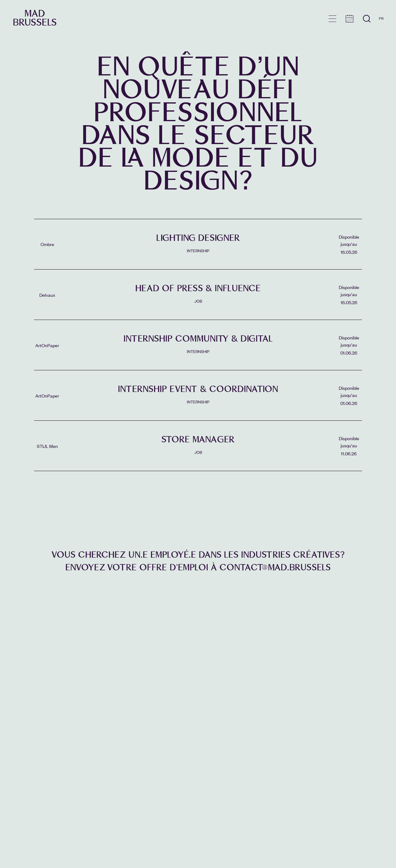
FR (381, 18)
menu (332, 19)
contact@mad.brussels (275, 567)
